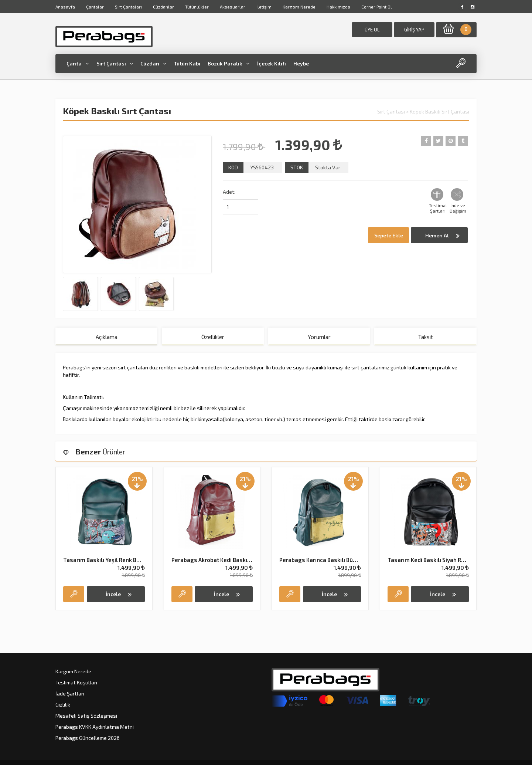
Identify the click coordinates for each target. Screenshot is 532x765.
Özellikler (213, 337)
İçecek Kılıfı (272, 63)
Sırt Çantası (115, 63)
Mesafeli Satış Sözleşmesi (86, 716)
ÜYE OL (372, 30)
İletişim (264, 7)
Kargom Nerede (299, 7)
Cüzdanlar (163, 7)
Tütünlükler (197, 7)
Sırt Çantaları (128, 7)
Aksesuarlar (233, 7)
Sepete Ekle (389, 235)
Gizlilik (63, 705)
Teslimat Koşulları (76, 682)
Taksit (426, 337)
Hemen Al (442, 236)
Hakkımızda (338, 7)
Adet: (229, 192)
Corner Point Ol (377, 7)
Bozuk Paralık (229, 63)
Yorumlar (319, 337)
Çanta (78, 63)
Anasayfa (65, 7)
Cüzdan (153, 63)
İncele (119, 594)
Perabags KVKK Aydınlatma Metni (95, 727)
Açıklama (107, 337)
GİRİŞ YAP (414, 30)
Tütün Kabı (187, 63)
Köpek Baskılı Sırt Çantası (439, 111)
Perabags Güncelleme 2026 (88, 738)
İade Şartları (70, 693)
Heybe (301, 63)
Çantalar (95, 7)
